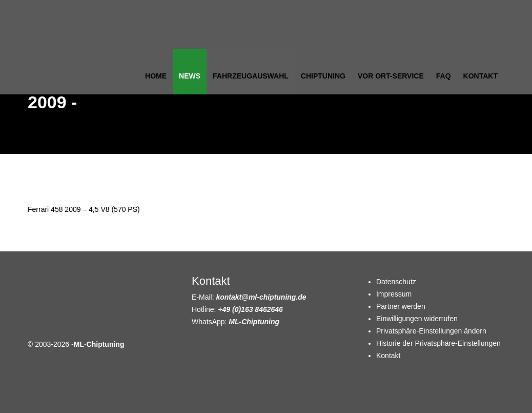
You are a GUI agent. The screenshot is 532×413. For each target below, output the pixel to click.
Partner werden (401, 306)
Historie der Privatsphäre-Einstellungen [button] (438, 343)
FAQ (444, 76)
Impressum (394, 294)
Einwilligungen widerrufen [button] (417, 319)
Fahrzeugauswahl (251, 76)
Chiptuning (323, 76)
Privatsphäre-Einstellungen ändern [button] (431, 331)
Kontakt (480, 76)
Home (156, 76)
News (190, 76)
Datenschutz (396, 282)
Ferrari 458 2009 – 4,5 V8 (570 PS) (84, 209)
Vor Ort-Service (391, 76)
